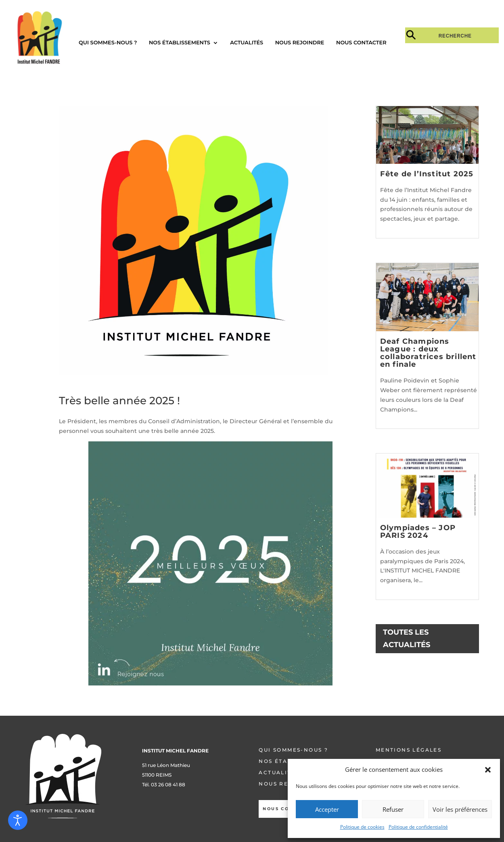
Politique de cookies (362, 827)
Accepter (327, 809)
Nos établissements (180, 43)
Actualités (247, 43)
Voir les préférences (460, 809)
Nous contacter (361, 43)
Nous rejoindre (300, 43)
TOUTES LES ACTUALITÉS (407, 638)
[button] (488, 770)
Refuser (393, 809)
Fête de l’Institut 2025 (427, 174)
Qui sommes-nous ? (108, 43)
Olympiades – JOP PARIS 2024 (418, 532)
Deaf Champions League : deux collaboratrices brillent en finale (428, 353)
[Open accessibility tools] (18, 820)
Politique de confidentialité (418, 827)
